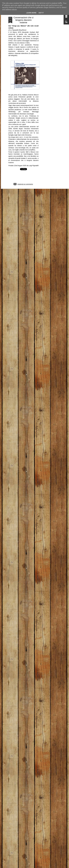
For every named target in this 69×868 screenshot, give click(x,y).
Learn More (31, 13)
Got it (41, 13)
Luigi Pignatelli (34, 166)
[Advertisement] (50, 51)
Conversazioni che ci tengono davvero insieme (23, 20)
